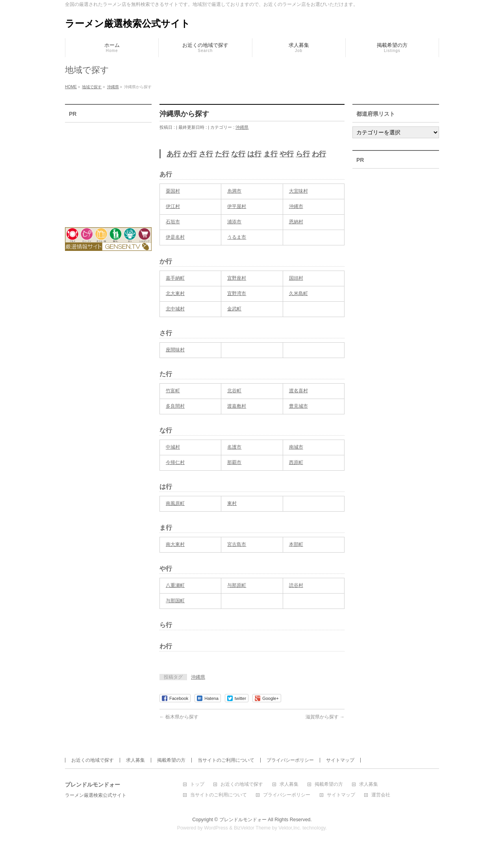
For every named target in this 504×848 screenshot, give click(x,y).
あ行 (174, 154)
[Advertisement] (108, 170)
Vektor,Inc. (290, 828)
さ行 (206, 154)
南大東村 (175, 544)
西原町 (296, 462)
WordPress (216, 828)
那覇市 (234, 462)
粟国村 (173, 191)
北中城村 (175, 309)
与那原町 (237, 585)
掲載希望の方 (171, 760)
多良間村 (175, 406)
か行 (190, 154)
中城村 (173, 447)
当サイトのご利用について (226, 760)
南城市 (296, 447)
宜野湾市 (237, 293)
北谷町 (234, 391)
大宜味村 (298, 191)
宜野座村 (237, 278)
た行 (222, 154)
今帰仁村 (175, 462)
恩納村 (296, 222)
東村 (232, 503)
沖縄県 (242, 127)
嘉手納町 (175, 278)
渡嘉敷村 (237, 406)
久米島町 (298, 293)
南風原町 (175, 503)
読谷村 (296, 585)
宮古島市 (237, 544)
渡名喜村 (298, 391)
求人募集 (135, 760)
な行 (238, 154)
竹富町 (173, 391)
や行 (287, 154)
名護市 (234, 447)
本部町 (296, 544)
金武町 (234, 309)
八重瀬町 (175, 585)
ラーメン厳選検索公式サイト (128, 23)
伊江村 (173, 206)
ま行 (271, 154)
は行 (254, 154)
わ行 (319, 154)
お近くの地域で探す (93, 760)
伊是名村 (175, 237)
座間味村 (175, 350)
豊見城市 (298, 406)
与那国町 (175, 601)
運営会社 (381, 795)
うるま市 (237, 237)
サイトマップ (340, 760)
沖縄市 (296, 206)
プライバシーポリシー (290, 760)
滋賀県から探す (325, 717)
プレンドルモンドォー (243, 820)
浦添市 (234, 222)
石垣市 (173, 222)
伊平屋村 (237, 206)
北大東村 (175, 293)
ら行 (303, 154)
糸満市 (234, 191)
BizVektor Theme (252, 828)
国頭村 (296, 278)
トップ (197, 784)
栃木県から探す (179, 717)
